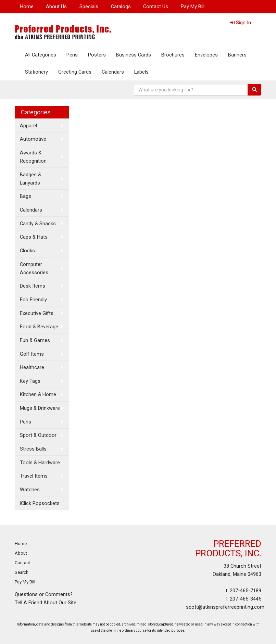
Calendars (113, 72)
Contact (22, 563)
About (21, 553)
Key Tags (30, 381)
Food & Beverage (39, 327)
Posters (97, 55)
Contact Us (156, 7)
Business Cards (134, 55)
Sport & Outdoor (38, 435)
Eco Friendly (33, 300)
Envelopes (206, 55)
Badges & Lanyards (30, 179)
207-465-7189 (246, 591)
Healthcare (32, 367)
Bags (26, 196)
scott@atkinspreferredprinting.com (225, 607)
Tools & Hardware (40, 463)
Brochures (173, 55)
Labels (141, 72)
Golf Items (32, 354)
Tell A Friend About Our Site (46, 603)
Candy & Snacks (38, 224)
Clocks (27, 251)
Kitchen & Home (38, 394)
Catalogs (121, 7)
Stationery (36, 72)
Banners (237, 55)
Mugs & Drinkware (40, 408)
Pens (72, 55)
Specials (89, 7)
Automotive (33, 139)
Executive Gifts (37, 313)
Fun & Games (35, 340)
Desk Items (33, 286)
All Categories (41, 55)
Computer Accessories (34, 268)
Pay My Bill (193, 7)
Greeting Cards (75, 72)
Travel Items (34, 476)
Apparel (28, 126)
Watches (30, 490)
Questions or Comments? (44, 594)
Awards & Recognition (33, 157)
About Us (56, 7)
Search (22, 572)
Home (27, 7)
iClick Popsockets (40, 503)
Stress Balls (33, 449)
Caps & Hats (34, 237)
